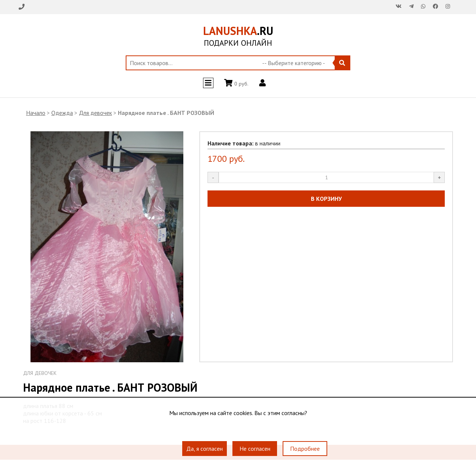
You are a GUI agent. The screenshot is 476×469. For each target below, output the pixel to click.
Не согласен (255, 449)
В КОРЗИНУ (326, 199)
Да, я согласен (205, 449)
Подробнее (305, 449)
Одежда (62, 113)
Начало (36, 113)
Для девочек (95, 113)
